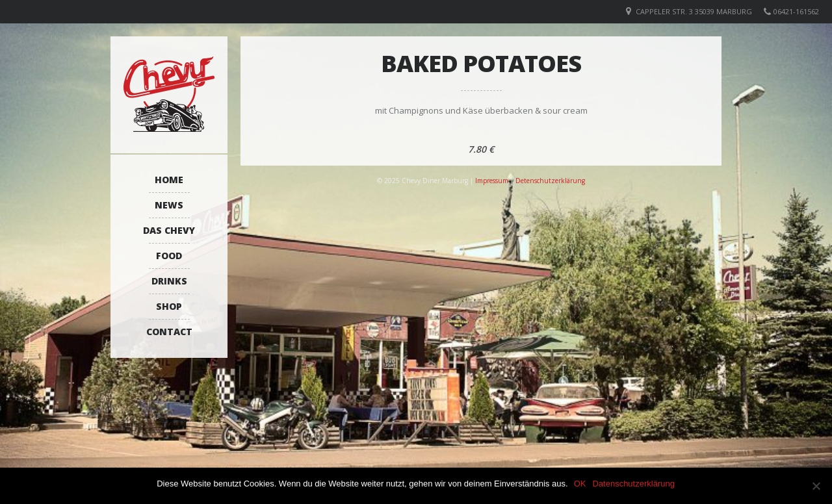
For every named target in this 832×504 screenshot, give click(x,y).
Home (169, 180)
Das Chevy (169, 230)
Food (169, 256)
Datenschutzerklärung (634, 484)
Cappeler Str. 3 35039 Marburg (694, 11)
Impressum (492, 181)
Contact (169, 332)
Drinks (169, 281)
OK (581, 484)
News (169, 205)
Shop (169, 306)
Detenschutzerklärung (550, 181)
